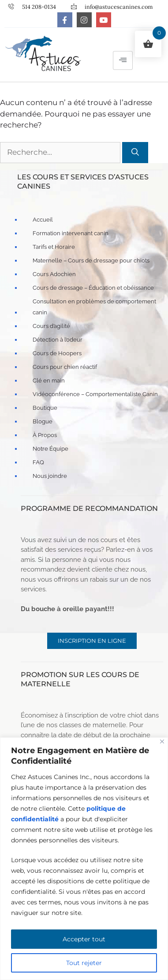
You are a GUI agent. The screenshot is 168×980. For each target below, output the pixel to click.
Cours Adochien (54, 274)
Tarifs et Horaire (54, 247)
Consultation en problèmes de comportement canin (94, 307)
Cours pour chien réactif (65, 367)
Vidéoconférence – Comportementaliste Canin (95, 394)
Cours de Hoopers (57, 353)
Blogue (43, 421)
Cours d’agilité (51, 326)
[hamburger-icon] (123, 61)
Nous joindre (50, 476)
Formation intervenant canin (71, 233)
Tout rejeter (84, 963)
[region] (84, 859)
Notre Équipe (50, 449)
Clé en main (49, 381)
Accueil (43, 220)
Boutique (45, 408)
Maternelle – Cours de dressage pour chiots (91, 260)
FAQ (38, 462)
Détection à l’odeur (58, 340)
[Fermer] (162, 741)
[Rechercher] (135, 153)
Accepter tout (84, 939)
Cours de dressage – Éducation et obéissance (93, 288)
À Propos (45, 435)
